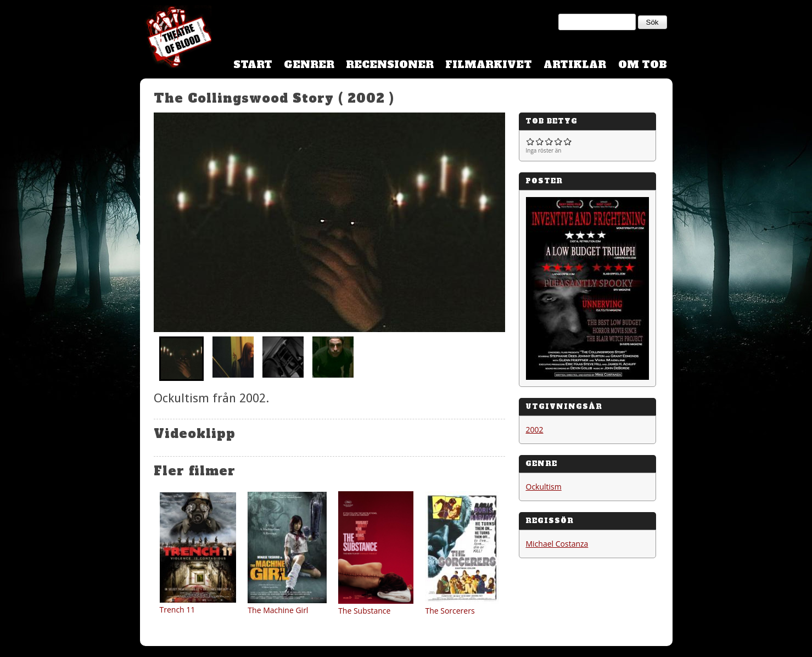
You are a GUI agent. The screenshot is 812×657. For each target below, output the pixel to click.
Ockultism (544, 487)
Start (253, 64)
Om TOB (643, 64)
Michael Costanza (557, 544)
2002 (535, 429)
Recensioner (390, 64)
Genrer (309, 64)
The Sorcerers (450, 611)
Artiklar (575, 64)
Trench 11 (178, 610)
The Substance (364, 611)
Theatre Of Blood (176, 38)
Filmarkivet (489, 64)
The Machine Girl (278, 610)
